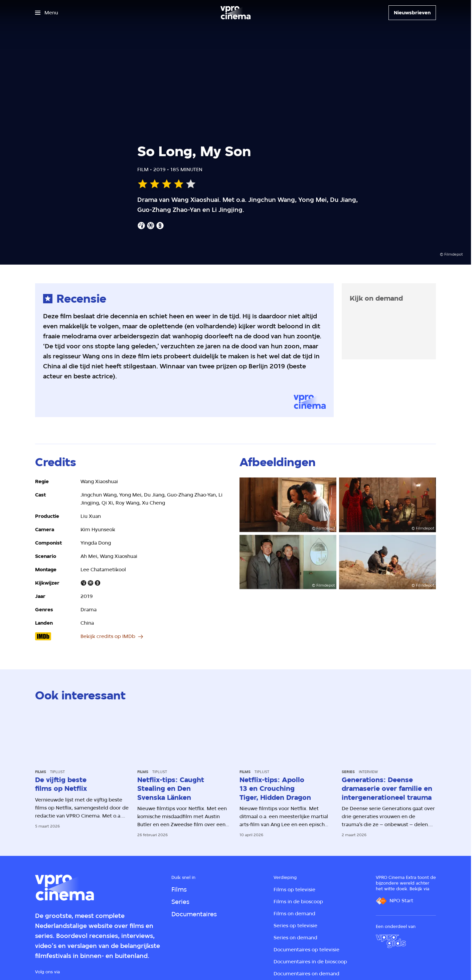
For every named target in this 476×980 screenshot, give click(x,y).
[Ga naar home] (235, 13)
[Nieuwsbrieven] (412, 13)
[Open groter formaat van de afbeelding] (288, 505)
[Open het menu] (47, 13)
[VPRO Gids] (391, 941)
